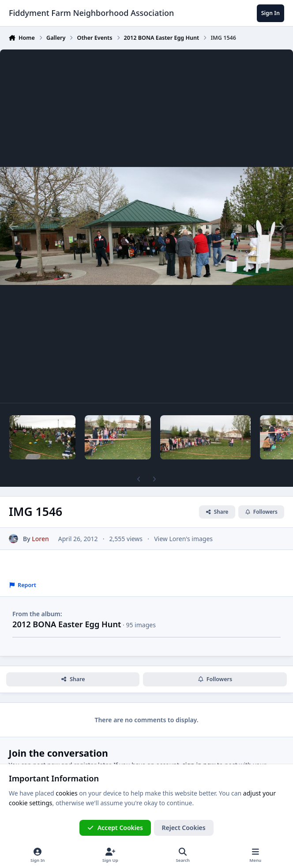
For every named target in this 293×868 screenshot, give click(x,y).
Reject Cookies (184, 828)
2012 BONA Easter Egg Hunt (67, 624)
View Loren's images (183, 538)
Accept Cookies (115, 828)
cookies (66, 794)
